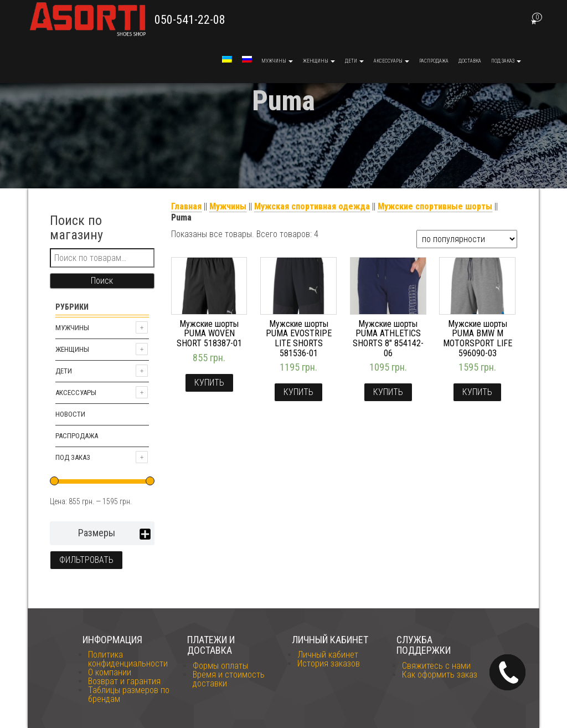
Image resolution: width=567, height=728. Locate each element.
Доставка (470, 61)
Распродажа (434, 61)
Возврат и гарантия (124, 681)
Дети (354, 61)
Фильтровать (86, 560)
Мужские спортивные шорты (435, 206)
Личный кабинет (328, 655)
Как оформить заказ (440, 675)
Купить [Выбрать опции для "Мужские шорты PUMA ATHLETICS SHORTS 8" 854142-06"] (388, 392)
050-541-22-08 (190, 20)
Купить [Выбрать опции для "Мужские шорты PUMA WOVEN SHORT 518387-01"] (209, 383)
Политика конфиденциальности (128, 659)
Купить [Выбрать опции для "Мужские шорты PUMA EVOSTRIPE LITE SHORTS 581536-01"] (298, 392)
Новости (70, 414)
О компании (110, 672)
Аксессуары (391, 61)
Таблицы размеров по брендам (129, 694)
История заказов (329, 663)
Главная (186, 206)
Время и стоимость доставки (229, 679)
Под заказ (506, 61)
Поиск (102, 281)
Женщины (319, 61)
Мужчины (277, 61)
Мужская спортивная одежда (312, 206)
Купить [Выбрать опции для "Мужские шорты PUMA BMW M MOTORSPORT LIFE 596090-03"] (477, 392)
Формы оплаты (220, 666)
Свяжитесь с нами (436, 666)
